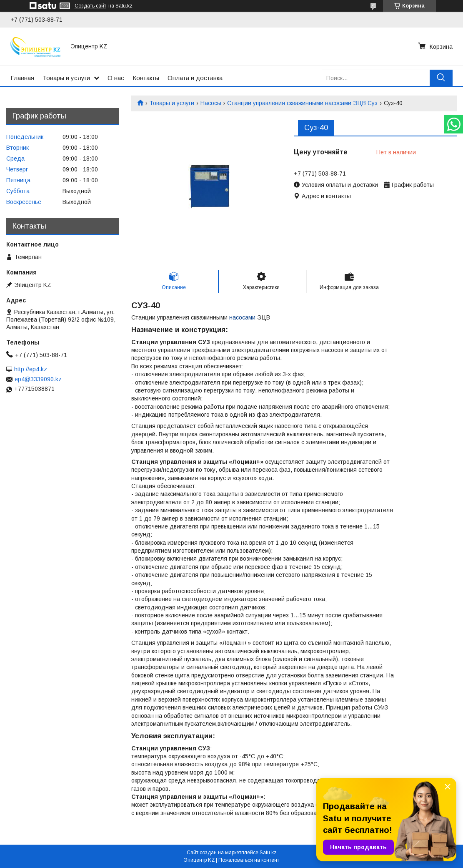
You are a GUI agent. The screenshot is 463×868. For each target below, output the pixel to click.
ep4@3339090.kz (38, 379)
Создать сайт (90, 6)
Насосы (211, 103)
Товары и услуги (66, 78)
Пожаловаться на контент (249, 860)
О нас (116, 78)
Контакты (146, 78)
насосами (242, 317)
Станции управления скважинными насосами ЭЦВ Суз (302, 103)
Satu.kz (268, 853)
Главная (22, 78)
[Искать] (441, 78)
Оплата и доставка (195, 78)
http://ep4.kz (31, 369)
